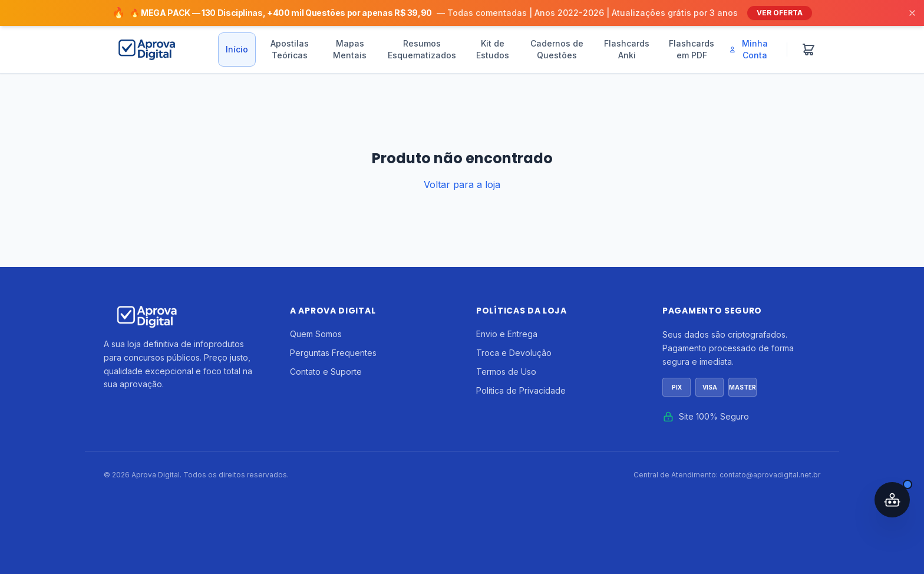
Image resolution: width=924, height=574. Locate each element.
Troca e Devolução (514, 353)
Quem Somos (316, 334)
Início (237, 49)
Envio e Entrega (507, 334)
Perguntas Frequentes (333, 353)
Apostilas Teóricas (290, 49)
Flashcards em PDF (692, 49)
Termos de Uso (506, 372)
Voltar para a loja (462, 184)
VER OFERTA (780, 13)
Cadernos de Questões (557, 49)
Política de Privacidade (521, 390)
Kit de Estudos (493, 49)
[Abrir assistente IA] (892, 500)
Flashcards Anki (627, 49)
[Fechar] (912, 13)
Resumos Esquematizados (422, 49)
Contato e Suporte (326, 372)
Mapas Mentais (350, 49)
